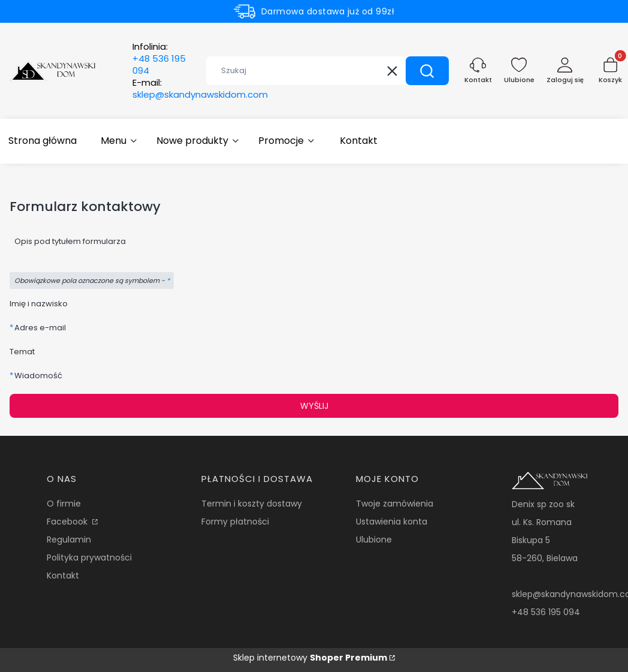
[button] (427, 71)
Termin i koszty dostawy (252, 504)
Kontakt (63, 575)
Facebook (68, 522)
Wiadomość (38, 376)
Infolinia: (159, 59)
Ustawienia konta (392, 522)
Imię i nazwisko (39, 304)
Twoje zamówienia (395, 504)
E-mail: (200, 89)
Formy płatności (235, 522)
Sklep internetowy (310, 658)
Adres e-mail (40, 328)
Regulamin (69, 540)
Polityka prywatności (89, 558)
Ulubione (374, 540)
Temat (22, 352)
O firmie (64, 504)
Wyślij (314, 406)
